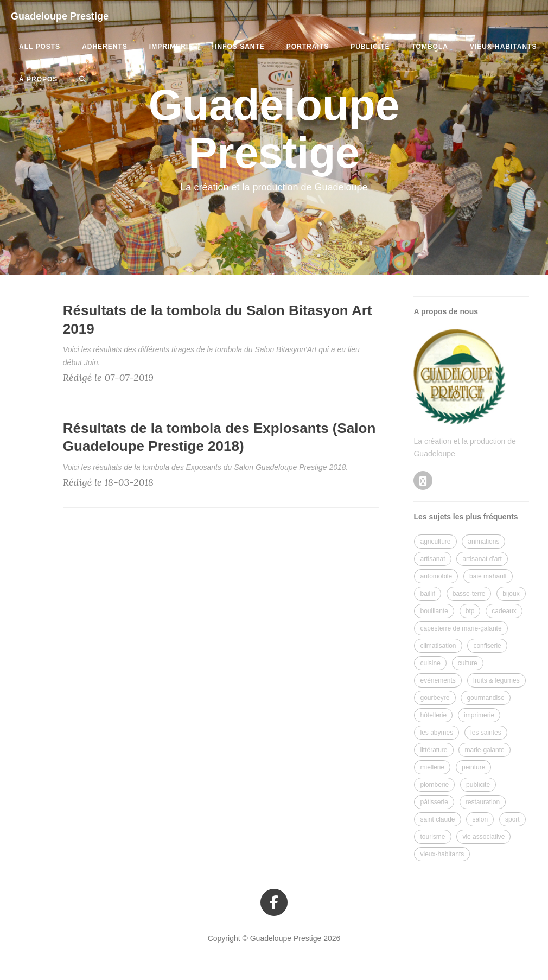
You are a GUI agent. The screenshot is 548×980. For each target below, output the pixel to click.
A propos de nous (445, 311)
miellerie (432, 767)
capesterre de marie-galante (461, 628)
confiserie (487, 646)
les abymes (437, 733)
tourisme (432, 837)
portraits (308, 47)
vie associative (483, 837)
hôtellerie (433, 715)
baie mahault (488, 576)
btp (470, 611)
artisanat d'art (482, 559)
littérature (434, 750)
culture (468, 663)
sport (512, 819)
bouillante (434, 611)
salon (480, 819)
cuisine (430, 663)
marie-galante (484, 750)
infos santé (240, 47)
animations (483, 542)
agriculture (435, 542)
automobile (436, 576)
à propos (38, 79)
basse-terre (469, 594)
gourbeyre (435, 698)
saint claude (437, 819)
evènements (438, 680)
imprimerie (171, 47)
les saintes (486, 733)
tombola (430, 47)
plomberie (434, 785)
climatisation (438, 646)
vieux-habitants (503, 47)
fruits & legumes (496, 680)
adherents (105, 47)
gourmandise (485, 698)
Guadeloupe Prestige (60, 16)
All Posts (40, 47)
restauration (483, 802)
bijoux (511, 594)
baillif (427, 594)
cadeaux (504, 611)
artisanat (432, 559)
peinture (473, 767)
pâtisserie (434, 802)
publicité (370, 47)
